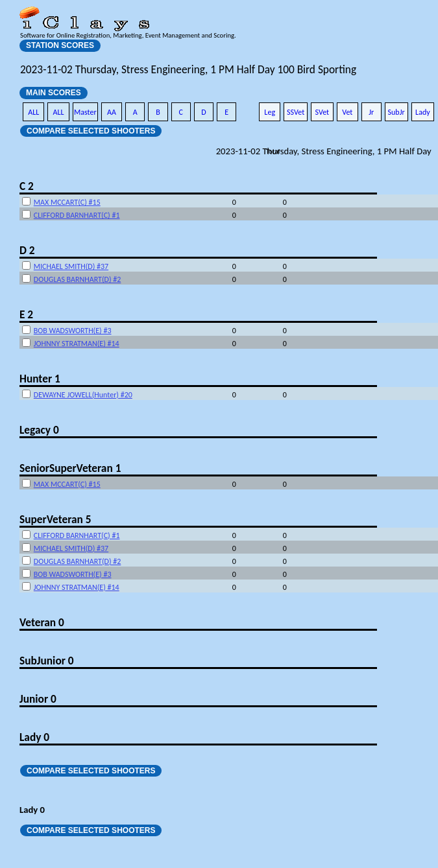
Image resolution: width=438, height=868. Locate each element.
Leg (270, 112)
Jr (371, 112)
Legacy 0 (39, 430)
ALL (33, 112)
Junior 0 (38, 699)
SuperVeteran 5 (55, 519)
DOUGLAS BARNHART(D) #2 (78, 279)
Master (85, 112)
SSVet (296, 112)
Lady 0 (34, 737)
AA (112, 112)
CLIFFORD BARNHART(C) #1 (77, 215)
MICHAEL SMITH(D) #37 (71, 266)
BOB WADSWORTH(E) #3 (73, 331)
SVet (322, 112)
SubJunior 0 (47, 661)
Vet (347, 112)
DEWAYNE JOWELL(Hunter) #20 (83, 395)
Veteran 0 (42, 622)
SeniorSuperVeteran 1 (70, 468)
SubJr (396, 112)
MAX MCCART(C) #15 (67, 202)
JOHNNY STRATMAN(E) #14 (77, 344)
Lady (423, 112)
